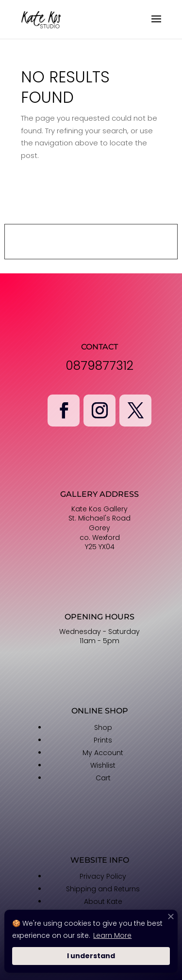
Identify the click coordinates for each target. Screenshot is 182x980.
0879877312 (99, 366)
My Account (103, 753)
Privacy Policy (103, 876)
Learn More (112, 935)
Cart (103, 778)
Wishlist (103, 765)
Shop (103, 727)
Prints (103, 740)
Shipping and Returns (103, 889)
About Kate (103, 901)
